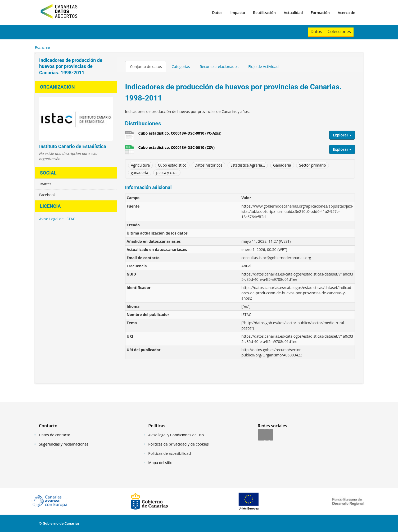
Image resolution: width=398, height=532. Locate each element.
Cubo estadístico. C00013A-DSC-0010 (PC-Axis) (180, 135)
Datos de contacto (55, 435)
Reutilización (264, 13)
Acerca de (346, 13)
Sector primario (312, 165)
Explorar (342, 135)
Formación (320, 13)
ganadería (140, 173)
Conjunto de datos (146, 66)
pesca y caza (167, 173)
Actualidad (293, 13)
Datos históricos (208, 165)
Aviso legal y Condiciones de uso (176, 435)
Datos (217, 13)
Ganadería (282, 165)
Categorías (181, 66)
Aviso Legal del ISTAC (57, 219)
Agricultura (141, 165)
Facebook (47, 195)
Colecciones (339, 31)
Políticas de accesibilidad (169, 453)
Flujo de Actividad (263, 66)
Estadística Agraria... (248, 165)
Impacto (238, 13)
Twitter (45, 184)
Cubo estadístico (172, 165)
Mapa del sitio (160, 463)
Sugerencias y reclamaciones (64, 444)
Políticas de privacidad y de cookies (178, 444)
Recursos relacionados (219, 66)
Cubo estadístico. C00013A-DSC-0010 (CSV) (177, 149)
